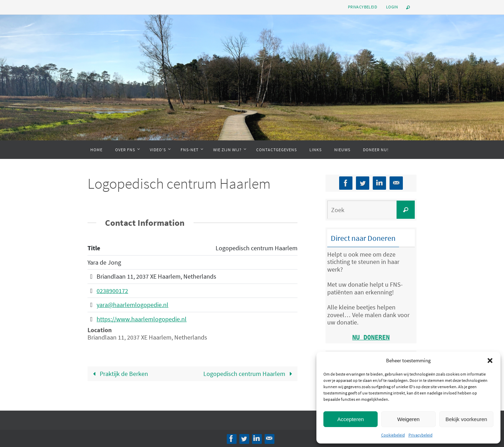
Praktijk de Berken (119, 374)
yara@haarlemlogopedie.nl (132, 305)
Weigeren (408, 419)
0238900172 (112, 291)
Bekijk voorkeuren (466, 419)
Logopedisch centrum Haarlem (249, 374)
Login (392, 7)
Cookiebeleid (393, 435)
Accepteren (351, 419)
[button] (490, 361)
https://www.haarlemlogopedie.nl (142, 319)
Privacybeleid (421, 435)
